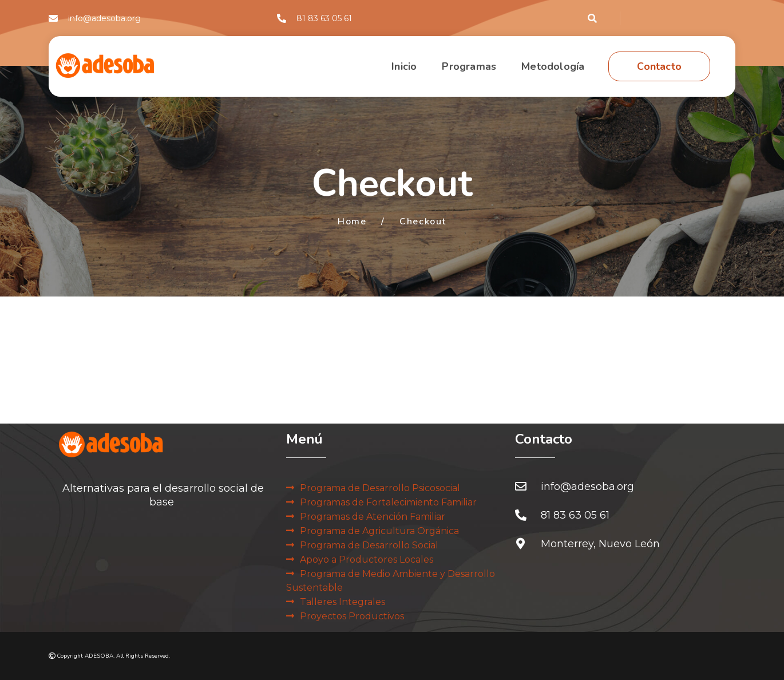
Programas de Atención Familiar (373, 517)
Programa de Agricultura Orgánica (379, 531)
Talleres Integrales (342, 602)
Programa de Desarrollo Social (369, 545)
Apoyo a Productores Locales (367, 560)
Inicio (404, 66)
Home (352, 222)
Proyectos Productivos (352, 616)
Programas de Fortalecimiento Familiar (388, 502)
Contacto (659, 66)
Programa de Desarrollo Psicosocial (380, 488)
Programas (469, 66)
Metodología (553, 66)
